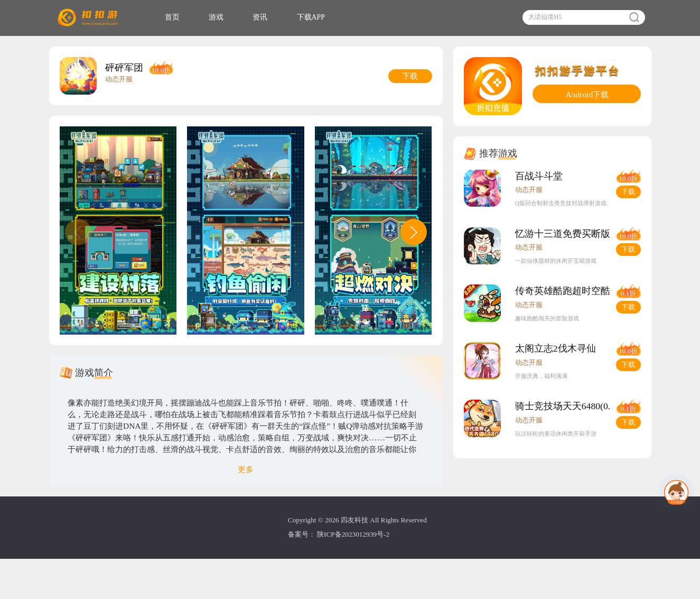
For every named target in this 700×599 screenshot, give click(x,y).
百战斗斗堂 (549, 188)
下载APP (351, 20)
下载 (627, 206)
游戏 (242, 20)
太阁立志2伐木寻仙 (568, 387)
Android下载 (587, 103)
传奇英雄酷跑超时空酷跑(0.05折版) (605, 320)
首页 (192, 20)
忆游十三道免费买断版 (576, 254)
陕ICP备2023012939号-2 (354, 571)
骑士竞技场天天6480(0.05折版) (594, 453)
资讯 (293, 20)
